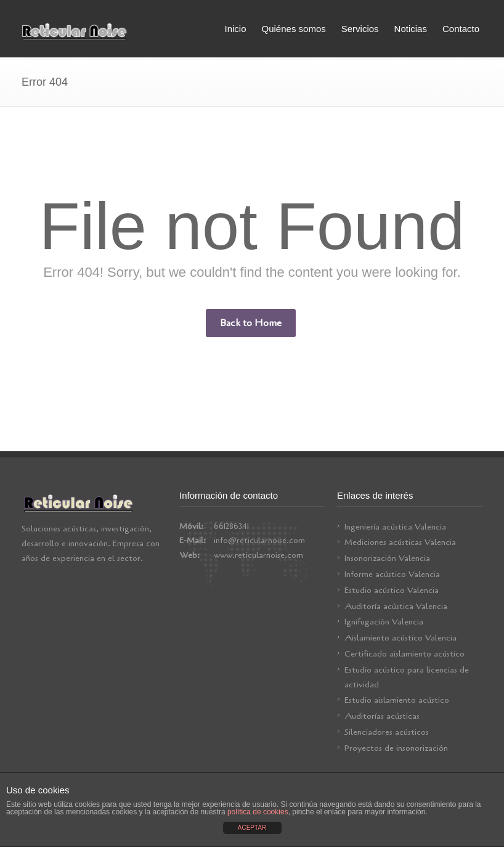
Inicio (235, 29)
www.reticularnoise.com (258, 555)
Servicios (360, 29)
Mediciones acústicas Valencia (400, 542)
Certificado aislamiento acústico (404, 654)
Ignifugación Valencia (384, 622)
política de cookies (258, 812)
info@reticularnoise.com (259, 540)
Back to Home (251, 323)
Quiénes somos (294, 29)
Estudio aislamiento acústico (397, 700)
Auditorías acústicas (382, 716)
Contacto (461, 29)
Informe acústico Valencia (392, 574)
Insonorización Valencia (387, 558)
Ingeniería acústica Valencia (395, 527)
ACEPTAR (252, 828)
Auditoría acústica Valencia (396, 606)
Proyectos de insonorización (396, 748)
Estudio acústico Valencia (392, 590)
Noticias (411, 29)
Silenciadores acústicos (387, 732)
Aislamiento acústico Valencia (400, 638)
